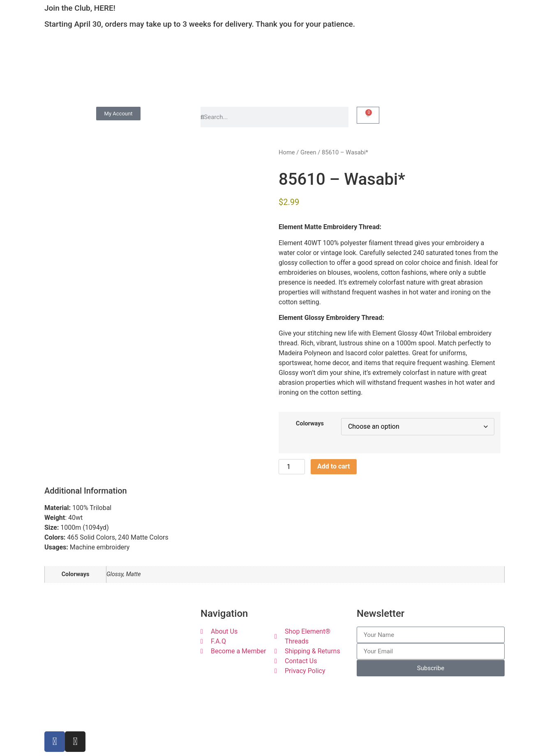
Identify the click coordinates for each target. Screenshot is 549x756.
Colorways (310, 424)
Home (287, 152)
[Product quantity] (292, 467)
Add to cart (334, 466)
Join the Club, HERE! (80, 8)
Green (308, 152)
